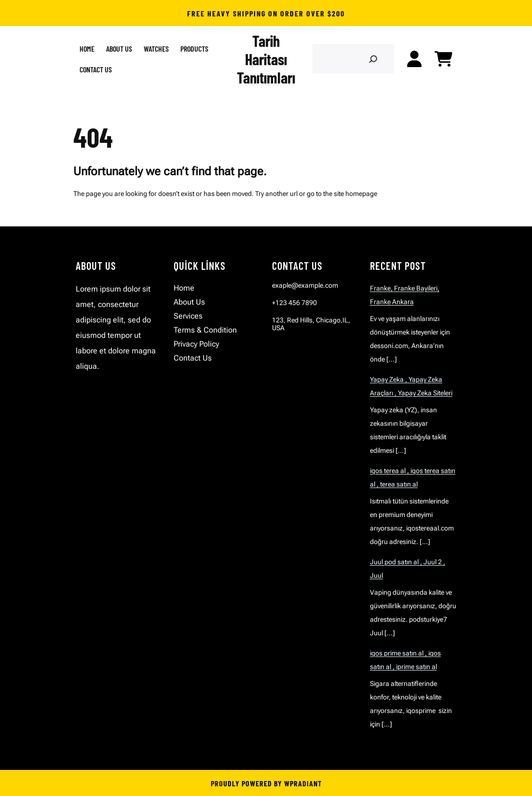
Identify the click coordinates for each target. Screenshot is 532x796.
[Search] (373, 59)
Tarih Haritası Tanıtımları (266, 59)
